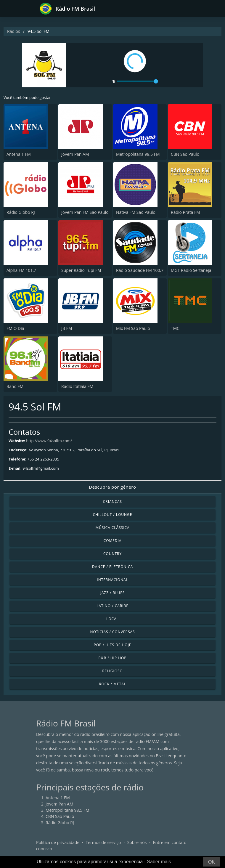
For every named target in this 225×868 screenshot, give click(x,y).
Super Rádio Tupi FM (81, 270)
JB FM (67, 328)
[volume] (137, 81)
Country (112, 554)
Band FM (15, 386)
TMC (175, 328)
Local (112, 619)
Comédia (113, 541)
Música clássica (112, 528)
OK (212, 862)
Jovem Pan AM (75, 154)
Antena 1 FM (19, 154)
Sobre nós (137, 842)
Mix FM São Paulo (133, 328)
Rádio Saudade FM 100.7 (140, 270)
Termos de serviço (103, 842)
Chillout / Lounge (113, 515)
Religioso (112, 671)
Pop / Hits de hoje (113, 645)
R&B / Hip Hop (113, 658)
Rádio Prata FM (185, 212)
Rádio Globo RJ (21, 212)
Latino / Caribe (112, 606)
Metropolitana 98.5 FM (138, 154)
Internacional (112, 580)
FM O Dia (15, 328)
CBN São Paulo (185, 154)
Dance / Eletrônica (112, 567)
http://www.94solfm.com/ (49, 441)
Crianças (112, 502)
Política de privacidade (58, 842)
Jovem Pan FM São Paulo (85, 212)
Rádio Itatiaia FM (77, 386)
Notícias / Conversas (112, 632)
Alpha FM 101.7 (21, 270)
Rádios (14, 31)
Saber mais (159, 862)
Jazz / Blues (113, 593)
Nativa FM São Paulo (136, 212)
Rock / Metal (112, 684)
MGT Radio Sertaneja (191, 270)
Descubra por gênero (112, 487)
